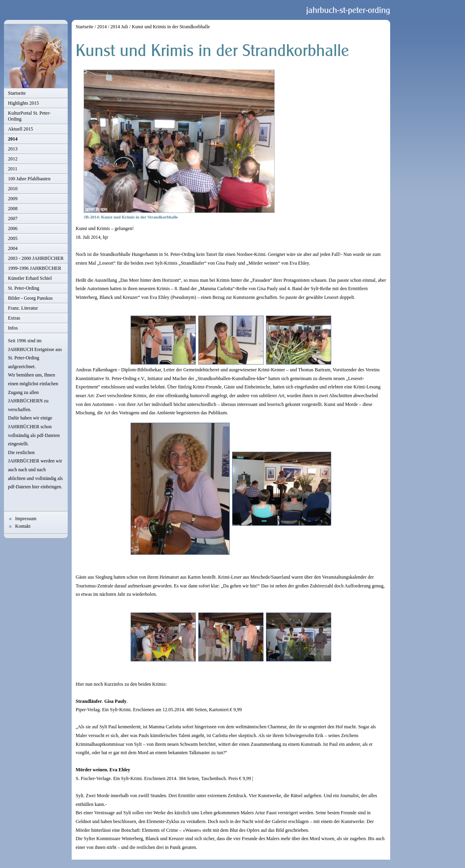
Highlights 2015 (23, 103)
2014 (13, 139)
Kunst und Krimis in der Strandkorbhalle (171, 27)
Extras (14, 318)
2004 (13, 248)
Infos (13, 328)
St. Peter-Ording (23, 288)
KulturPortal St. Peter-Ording (29, 116)
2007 (13, 218)
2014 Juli (119, 27)
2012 (13, 159)
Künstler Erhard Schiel (30, 278)
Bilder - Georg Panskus (30, 298)
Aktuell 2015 (21, 129)
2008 (13, 209)
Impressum (26, 519)
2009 (13, 199)
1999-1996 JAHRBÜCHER (35, 268)
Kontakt (23, 526)
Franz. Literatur (23, 308)
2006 (13, 228)
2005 (13, 238)
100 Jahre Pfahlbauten (29, 179)
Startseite (17, 93)
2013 (13, 149)
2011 (13, 169)
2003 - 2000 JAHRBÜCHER (36, 258)
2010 (13, 189)
